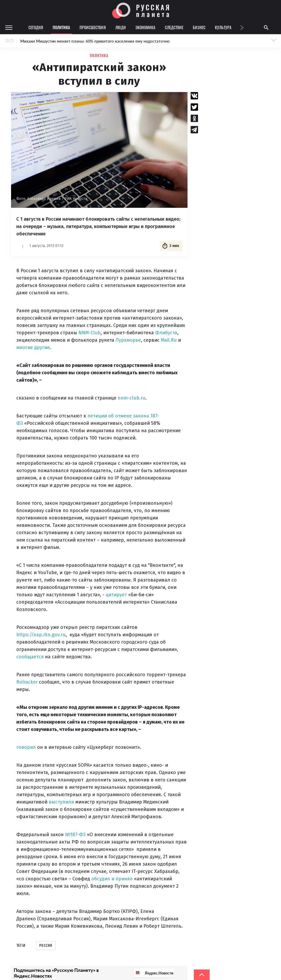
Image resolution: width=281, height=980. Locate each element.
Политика (61, 27)
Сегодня (36, 27)
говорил (26, 747)
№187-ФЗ (75, 835)
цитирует (116, 595)
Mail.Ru (169, 340)
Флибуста (166, 333)
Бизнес (199, 27)
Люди (121, 27)
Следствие (174, 27)
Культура (223, 27)
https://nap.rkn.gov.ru (41, 635)
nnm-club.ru (132, 398)
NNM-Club (90, 333)
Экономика (145, 27)
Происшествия (93, 27)
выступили (61, 802)
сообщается (30, 657)
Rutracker (27, 682)
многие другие (33, 347)
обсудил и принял (112, 879)
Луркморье (128, 340)
